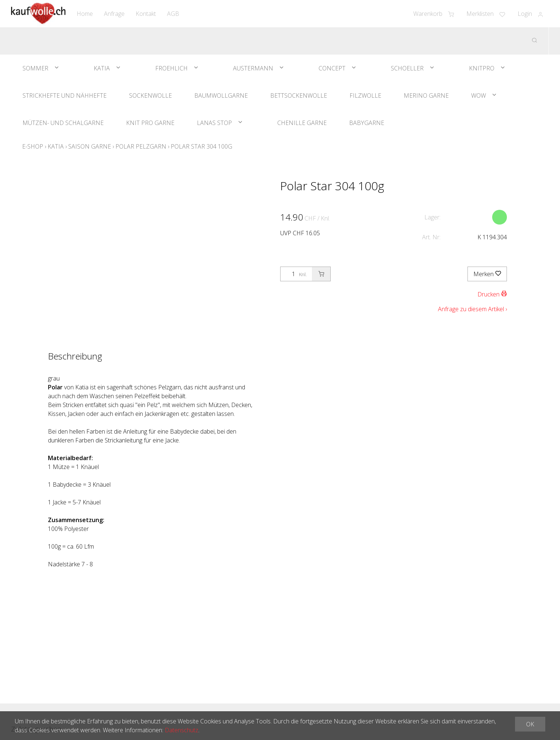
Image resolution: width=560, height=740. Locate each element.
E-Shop (33, 146)
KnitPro (482, 68)
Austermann (253, 68)
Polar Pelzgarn (141, 146)
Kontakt (146, 14)
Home (85, 14)
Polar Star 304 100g (201, 146)
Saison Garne (90, 146)
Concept (332, 68)
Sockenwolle (150, 95)
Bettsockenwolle (299, 95)
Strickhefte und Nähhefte (65, 95)
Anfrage (114, 14)
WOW (479, 95)
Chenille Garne (302, 123)
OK (530, 724)
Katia (102, 68)
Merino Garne (426, 95)
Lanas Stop (214, 123)
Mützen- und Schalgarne (63, 123)
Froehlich (171, 68)
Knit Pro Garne (150, 123)
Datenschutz (182, 730)
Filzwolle (365, 95)
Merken (487, 274)
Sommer (35, 68)
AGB (173, 14)
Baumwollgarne (221, 95)
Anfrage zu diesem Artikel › (472, 309)
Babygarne (367, 123)
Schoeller (407, 68)
